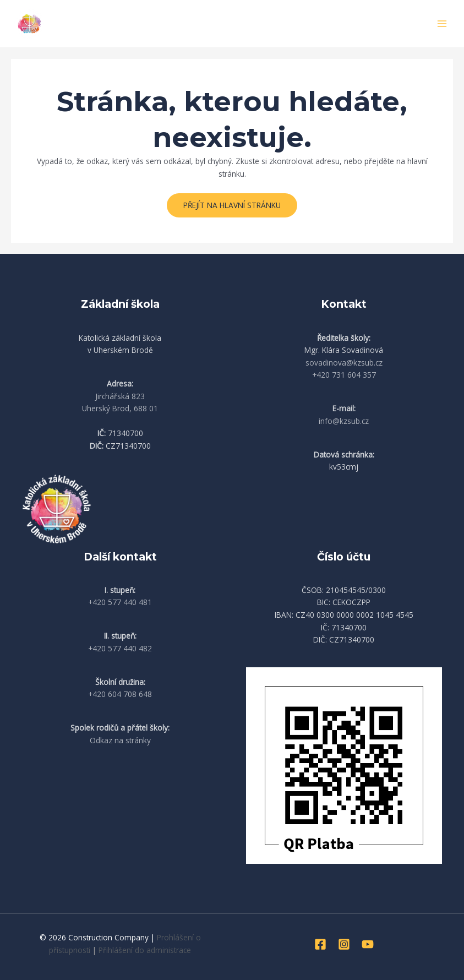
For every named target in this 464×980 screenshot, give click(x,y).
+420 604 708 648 (120, 694)
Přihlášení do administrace (145, 950)
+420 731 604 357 (344, 375)
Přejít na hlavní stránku (232, 205)
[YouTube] (368, 944)
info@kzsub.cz (344, 421)
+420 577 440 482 (120, 648)
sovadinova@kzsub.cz (344, 363)
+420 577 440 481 (120, 602)
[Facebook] (320, 944)
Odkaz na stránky (120, 740)
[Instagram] (344, 944)
